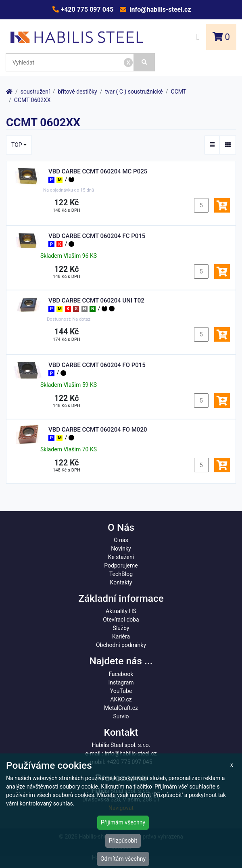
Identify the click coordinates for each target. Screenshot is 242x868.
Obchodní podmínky (121, 645)
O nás (121, 540)
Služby (121, 628)
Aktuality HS (121, 611)
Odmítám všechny (123, 859)
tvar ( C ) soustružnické (134, 92)
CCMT (179, 92)
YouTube (121, 691)
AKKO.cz (121, 699)
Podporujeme (121, 565)
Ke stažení (121, 557)
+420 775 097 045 (86, 9)
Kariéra (121, 636)
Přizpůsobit (123, 841)
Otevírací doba (121, 620)
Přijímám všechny (123, 822)
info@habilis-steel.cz (159, 9)
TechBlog (121, 574)
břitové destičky (77, 92)
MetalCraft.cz (121, 708)
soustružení (35, 92)
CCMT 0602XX (32, 100)
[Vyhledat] (144, 62)
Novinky (121, 549)
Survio (121, 716)
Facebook (121, 674)
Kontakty (121, 582)
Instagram (121, 682)
